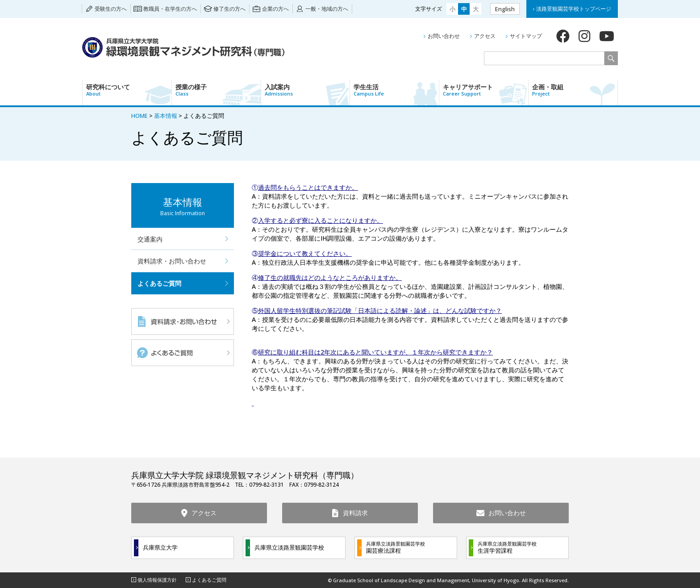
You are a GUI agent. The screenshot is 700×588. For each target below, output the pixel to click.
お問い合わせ (444, 36)
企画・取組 (575, 90)
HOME (140, 116)
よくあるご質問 (159, 283)
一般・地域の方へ (327, 9)
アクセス (485, 36)
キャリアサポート (485, 90)
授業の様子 (218, 90)
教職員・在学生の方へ (170, 9)
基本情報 (166, 116)
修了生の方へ (229, 9)
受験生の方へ (111, 9)
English (505, 9)
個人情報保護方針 (157, 580)
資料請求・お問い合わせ (172, 261)
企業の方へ (275, 9)
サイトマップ (526, 36)
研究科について (129, 90)
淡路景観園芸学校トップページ (574, 9)
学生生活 (396, 90)
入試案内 (307, 90)
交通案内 (150, 239)
